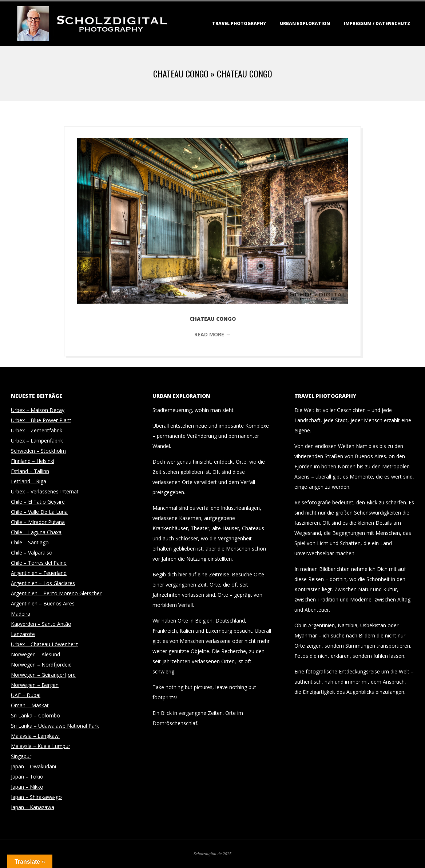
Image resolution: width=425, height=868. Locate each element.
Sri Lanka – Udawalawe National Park (55, 726)
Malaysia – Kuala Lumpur (41, 746)
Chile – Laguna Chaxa (36, 532)
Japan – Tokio (27, 777)
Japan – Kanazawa (33, 807)
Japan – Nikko (27, 787)
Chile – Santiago (30, 542)
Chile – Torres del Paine (39, 563)
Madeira (21, 614)
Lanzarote (23, 634)
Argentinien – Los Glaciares (43, 583)
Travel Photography (239, 23)
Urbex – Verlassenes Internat (45, 491)
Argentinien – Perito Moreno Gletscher (56, 593)
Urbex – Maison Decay (38, 410)
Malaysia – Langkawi (35, 736)
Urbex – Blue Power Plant (41, 420)
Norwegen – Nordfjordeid (41, 665)
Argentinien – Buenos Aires (43, 603)
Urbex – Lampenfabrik (37, 441)
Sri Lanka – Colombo (35, 715)
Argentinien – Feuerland (39, 573)
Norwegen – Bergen (35, 685)
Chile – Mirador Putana (38, 522)
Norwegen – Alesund (35, 654)
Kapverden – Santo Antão (41, 624)
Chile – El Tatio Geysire (38, 502)
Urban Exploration (305, 23)
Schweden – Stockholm (38, 451)
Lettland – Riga (29, 481)
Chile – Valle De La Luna (39, 512)
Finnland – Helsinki (33, 461)
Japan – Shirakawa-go (36, 797)
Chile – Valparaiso (32, 553)
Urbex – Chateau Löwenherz (44, 644)
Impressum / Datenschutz (377, 23)
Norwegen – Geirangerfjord (43, 675)
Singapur (21, 756)
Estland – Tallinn (30, 471)
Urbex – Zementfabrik (37, 430)
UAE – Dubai (26, 695)
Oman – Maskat (30, 705)
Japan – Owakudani (33, 766)
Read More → (212, 334)
